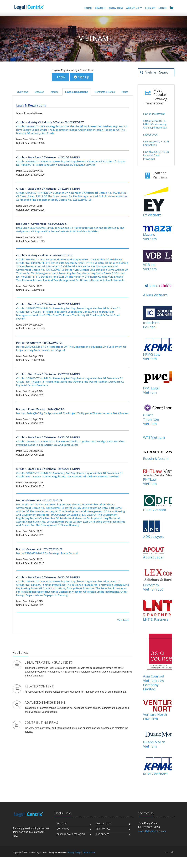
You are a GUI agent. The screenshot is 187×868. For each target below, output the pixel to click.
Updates (39, 92)
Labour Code (150, 135)
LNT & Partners (156, 620)
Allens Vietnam (155, 295)
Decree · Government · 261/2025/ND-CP (73, 513)
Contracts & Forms (105, 92)
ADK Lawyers (154, 537)
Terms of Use (103, 829)
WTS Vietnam (154, 438)
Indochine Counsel (151, 325)
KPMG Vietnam (155, 774)
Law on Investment (154, 114)
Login (61, 77)
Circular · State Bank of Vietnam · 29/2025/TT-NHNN (73, 441)
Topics (125, 92)
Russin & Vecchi (156, 459)
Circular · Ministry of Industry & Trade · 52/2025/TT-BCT (73, 128)
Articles (55, 92)
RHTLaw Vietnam (150, 482)
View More (123, 620)
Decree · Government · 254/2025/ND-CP (73, 347)
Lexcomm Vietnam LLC (153, 587)
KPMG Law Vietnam (152, 357)
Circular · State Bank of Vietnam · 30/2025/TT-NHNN (73, 473)
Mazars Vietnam (150, 237)
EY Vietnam (152, 215)
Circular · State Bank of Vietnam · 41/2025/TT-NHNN (73, 161)
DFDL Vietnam (155, 510)
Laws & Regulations (77, 92)
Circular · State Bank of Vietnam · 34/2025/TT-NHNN (73, 195)
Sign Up (82, 77)
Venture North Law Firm (155, 717)
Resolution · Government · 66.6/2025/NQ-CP (73, 228)
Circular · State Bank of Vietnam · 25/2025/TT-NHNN (73, 380)
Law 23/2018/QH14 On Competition (156, 143)
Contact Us (63, 829)
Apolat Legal (153, 557)
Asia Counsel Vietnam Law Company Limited (154, 683)
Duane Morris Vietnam (154, 744)
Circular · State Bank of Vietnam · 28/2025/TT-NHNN (73, 312)
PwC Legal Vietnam (151, 391)
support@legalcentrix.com (152, 831)
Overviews (23, 92)
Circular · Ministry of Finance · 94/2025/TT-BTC (73, 268)
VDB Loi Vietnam (150, 267)
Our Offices (103, 834)
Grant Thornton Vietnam (151, 420)
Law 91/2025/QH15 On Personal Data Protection (156, 155)
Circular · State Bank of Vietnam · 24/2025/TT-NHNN (73, 586)
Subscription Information (71, 834)
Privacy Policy (104, 824)
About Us (62, 824)
